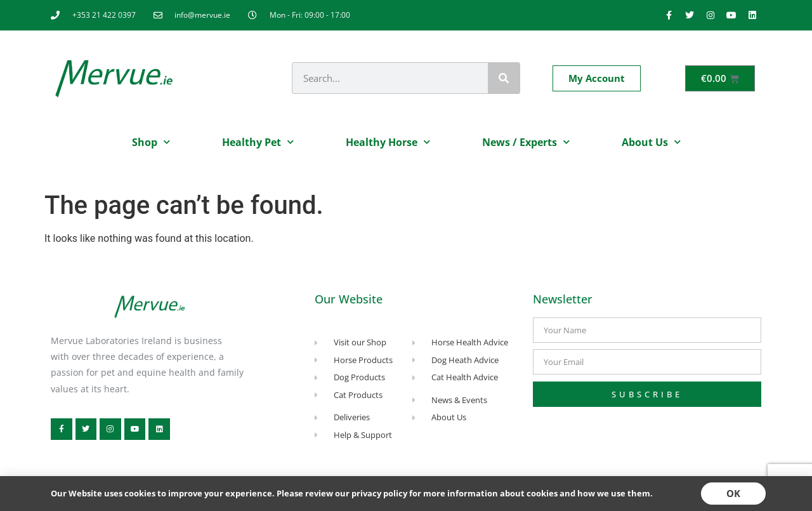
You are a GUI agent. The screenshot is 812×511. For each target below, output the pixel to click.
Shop (151, 142)
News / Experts (526, 142)
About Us (651, 142)
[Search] (504, 78)
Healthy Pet (258, 142)
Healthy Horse (388, 142)
